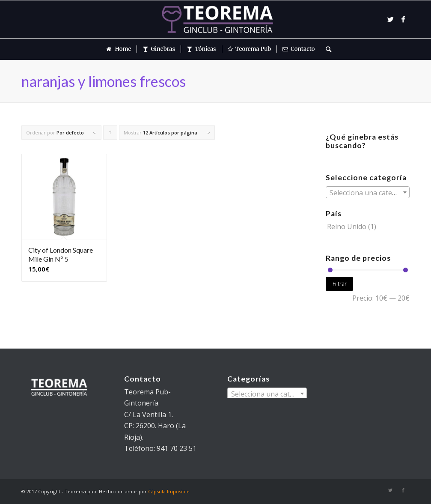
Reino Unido (347, 227)
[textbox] (368, 193)
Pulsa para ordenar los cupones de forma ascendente (110, 134)
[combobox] (368, 192)
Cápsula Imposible (169, 491)
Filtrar (340, 284)
